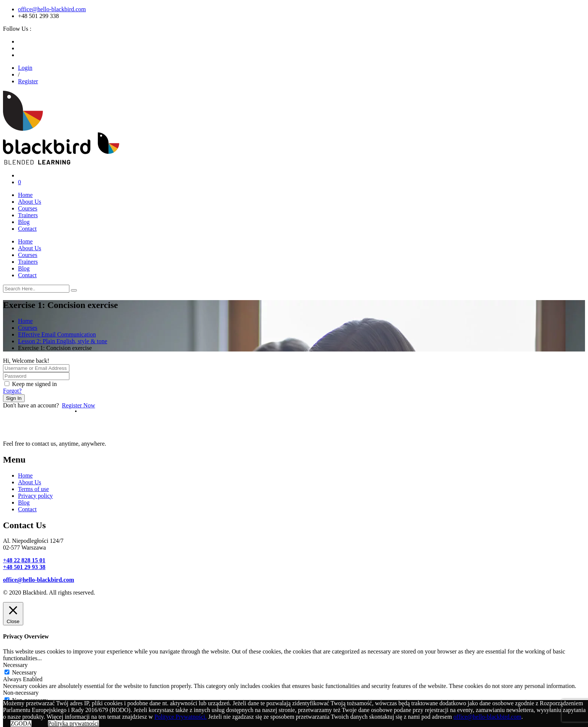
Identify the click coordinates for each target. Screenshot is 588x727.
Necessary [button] (15, 665)
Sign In (14, 398)
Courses (28, 208)
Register (28, 81)
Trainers (28, 215)
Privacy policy (35, 496)
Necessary (24, 672)
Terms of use (33, 489)
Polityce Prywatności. (181, 717)
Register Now (78, 405)
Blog (24, 222)
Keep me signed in (34, 384)
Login (25, 68)
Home (25, 195)
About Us (30, 202)
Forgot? (12, 391)
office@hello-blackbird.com (52, 9)
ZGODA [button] (21, 723)
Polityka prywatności (73, 723)
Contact (27, 229)
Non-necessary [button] (21, 693)
